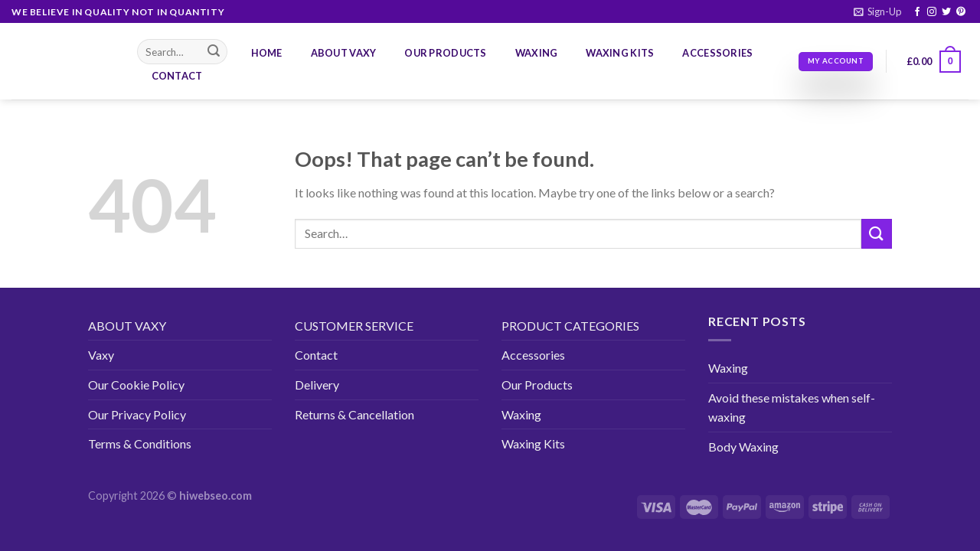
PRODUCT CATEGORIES (570, 326)
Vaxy (101, 355)
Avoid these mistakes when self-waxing (792, 408)
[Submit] (214, 52)
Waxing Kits (620, 53)
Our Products (445, 53)
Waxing (537, 53)
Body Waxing (743, 447)
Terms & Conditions (140, 443)
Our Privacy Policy (137, 414)
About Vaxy (344, 53)
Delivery (317, 385)
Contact (177, 76)
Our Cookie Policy (136, 385)
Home (267, 53)
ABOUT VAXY (127, 326)
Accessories (717, 53)
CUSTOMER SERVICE (354, 326)
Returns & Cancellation (354, 414)
